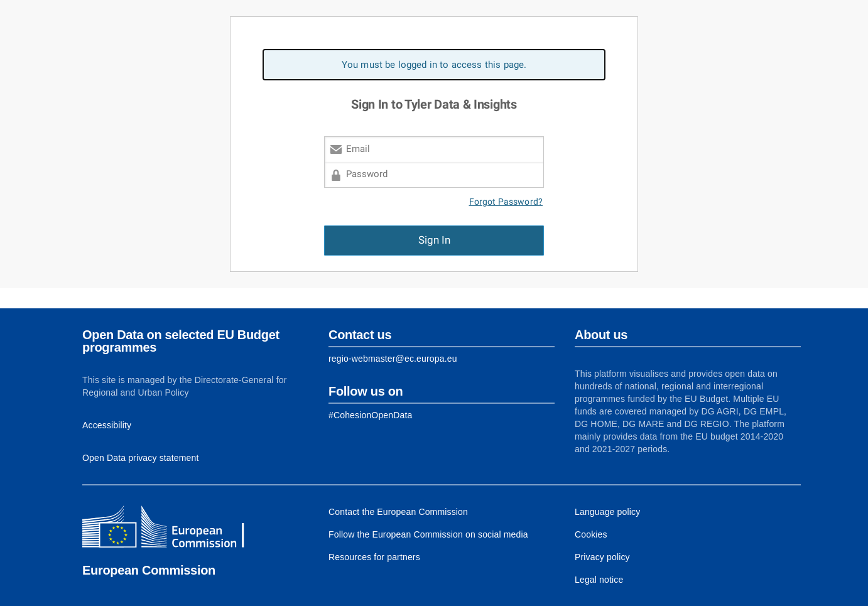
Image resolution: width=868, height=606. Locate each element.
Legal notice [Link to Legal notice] (599, 580)
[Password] (434, 175)
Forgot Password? (506, 202)
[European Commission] (173, 528)
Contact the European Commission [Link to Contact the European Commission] (398, 512)
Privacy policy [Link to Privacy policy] (602, 557)
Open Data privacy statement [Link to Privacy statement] (141, 458)
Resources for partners (374, 557)
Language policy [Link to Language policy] (607, 512)
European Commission (149, 570)
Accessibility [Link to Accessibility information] (107, 425)
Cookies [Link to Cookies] (591, 534)
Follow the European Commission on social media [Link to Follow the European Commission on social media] (428, 534)
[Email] (434, 149)
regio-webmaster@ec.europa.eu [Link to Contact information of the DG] (393, 359)
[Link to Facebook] (370, 415)
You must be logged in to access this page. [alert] (434, 65)
